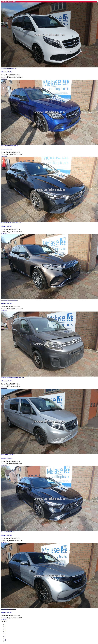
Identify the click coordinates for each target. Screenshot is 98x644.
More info (4, 79)
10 (5, 640)
